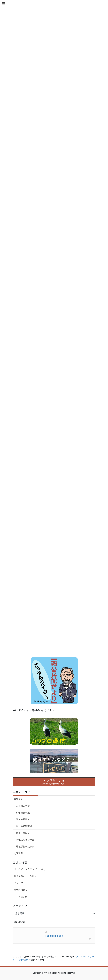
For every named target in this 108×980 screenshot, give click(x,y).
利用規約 (24, 960)
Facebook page (54, 936)
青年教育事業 (23, 819)
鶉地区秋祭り (21, 890)
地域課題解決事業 (25, 847)
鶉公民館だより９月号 (25, 876)
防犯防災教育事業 (25, 840)
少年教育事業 (23, 813)
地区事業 (18, 853)
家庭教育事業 (23, 806)
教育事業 (18, 799)
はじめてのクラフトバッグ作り (30, 869)
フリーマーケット (23, 883)
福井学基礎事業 (24, 826)
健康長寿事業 (23, 833)
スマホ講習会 (21, 897)
